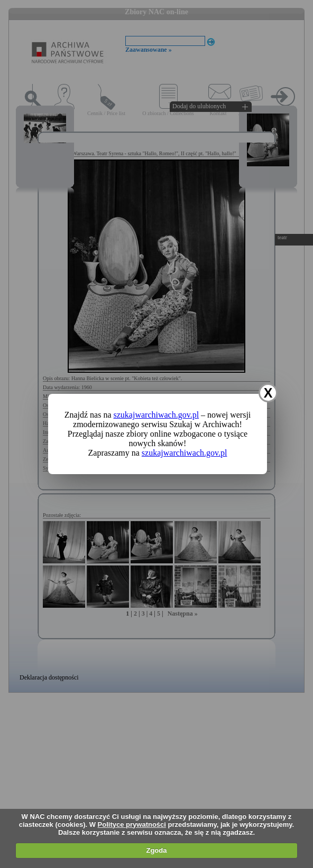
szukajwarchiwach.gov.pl (156, 415)
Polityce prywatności (132, 824)
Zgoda (156, 850)
